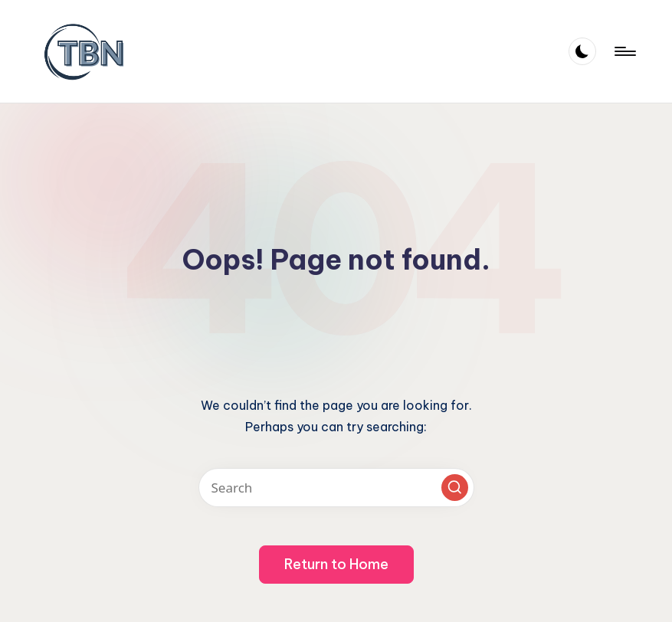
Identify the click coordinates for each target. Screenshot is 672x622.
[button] (455, 488)
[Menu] (624, 51)
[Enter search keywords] (336, 488)
